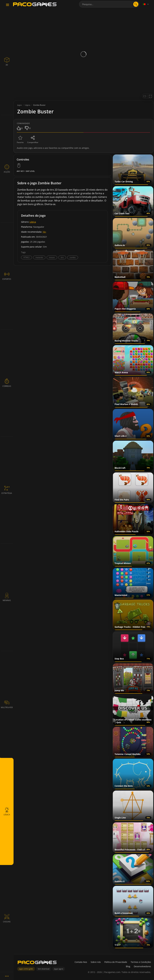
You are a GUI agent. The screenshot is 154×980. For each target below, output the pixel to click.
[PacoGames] (37, 963)
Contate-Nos (81, 962)
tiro (62, 257)
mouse (52, 257)
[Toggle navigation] (8, 5)
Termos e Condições (141, 962)
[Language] (146, 4)
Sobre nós (96, 962)
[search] (136, 4)
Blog (128, 966)
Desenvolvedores (142, 966)
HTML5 (26, 257)
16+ (44, 232)
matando (39, 257)
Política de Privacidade (116, 962)
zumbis (73, 257)
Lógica (33, 222)
